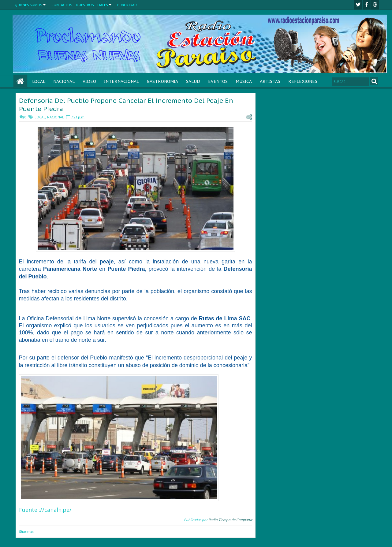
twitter (358, 5)
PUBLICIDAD (127, 5)
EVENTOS (218, 81)
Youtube (375, 5)
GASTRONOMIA (162, 81)
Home (20, 82)
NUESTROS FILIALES (92, 5)
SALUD (193, 81)
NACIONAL (64, 81)
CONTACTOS (62, 5)
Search (374, 81)
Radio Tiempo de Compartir (230, 520)
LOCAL (39, 81)
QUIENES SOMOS (28, 5)
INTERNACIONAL (121, 81)
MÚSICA (244, 81)
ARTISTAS (270, 81)
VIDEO (89, 81)
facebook (367, 5)
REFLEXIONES (303, 81)
